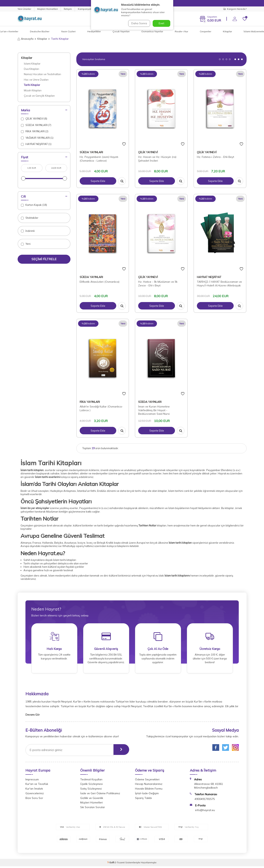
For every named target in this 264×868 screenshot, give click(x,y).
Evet (161, 23)
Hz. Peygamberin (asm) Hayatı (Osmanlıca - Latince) (99, 159)
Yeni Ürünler (24, 9)
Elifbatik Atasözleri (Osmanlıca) (100, 282)
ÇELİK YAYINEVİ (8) (34, 119)
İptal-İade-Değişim (147, 795)
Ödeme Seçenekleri (147, 781)
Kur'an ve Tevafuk (37, 786)
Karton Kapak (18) (34, 205)
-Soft (111, 864)
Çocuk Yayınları (121, 31)
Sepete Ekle (98, 181)
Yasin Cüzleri (68, 31)
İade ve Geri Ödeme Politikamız (100, 795)
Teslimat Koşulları (91, 781)
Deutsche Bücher (40, 31)
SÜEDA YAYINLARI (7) (36, 125)
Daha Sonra (139, 23)
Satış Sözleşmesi (91, 790)
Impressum (32, 781)
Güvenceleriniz (35, 795)
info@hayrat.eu (205, 812)
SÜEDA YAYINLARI (91, 152)
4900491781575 (205, 801)
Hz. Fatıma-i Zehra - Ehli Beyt (215, 157)
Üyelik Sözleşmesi (91, 786)
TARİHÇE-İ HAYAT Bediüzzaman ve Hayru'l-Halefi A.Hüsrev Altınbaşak (219, 284)
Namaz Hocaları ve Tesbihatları (42, 74)
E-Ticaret (120, 864)
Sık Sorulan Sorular (93, 809)
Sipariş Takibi (143, 800)
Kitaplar (227, 31)
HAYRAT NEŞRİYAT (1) (36, 144)
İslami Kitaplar (32, 64)
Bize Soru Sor (34, 800)
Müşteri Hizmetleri (47, 9)
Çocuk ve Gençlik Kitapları (39, 96)
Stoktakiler (30, 218)
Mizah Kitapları (33, 90)
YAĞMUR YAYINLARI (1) (37, 138)
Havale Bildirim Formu (149, 790)
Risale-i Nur (181, 31)
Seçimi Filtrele (44, 259)
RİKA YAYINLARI (90, 402)
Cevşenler (205, 31)
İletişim (68, 9)
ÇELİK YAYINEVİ (148, 152)
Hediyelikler (94, 31)
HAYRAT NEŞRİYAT (209, 277)
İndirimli (28, 231)
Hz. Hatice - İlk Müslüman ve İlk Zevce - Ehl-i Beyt (158, 284)
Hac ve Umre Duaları (36, 80)
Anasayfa (26, 39)
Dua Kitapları (32, 69)
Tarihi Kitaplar (32, 85)
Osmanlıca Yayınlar (152, 31)
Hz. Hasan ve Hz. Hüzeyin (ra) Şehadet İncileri (157, 159)
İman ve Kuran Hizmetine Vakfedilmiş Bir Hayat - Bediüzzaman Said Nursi (154, 410)
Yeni (26, 244)
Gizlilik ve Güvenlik (92, 800)
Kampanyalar (86, 9)
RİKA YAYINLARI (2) (35, 131)
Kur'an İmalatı (34, 790)
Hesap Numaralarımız (149, 786)
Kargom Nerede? (235, 9)
